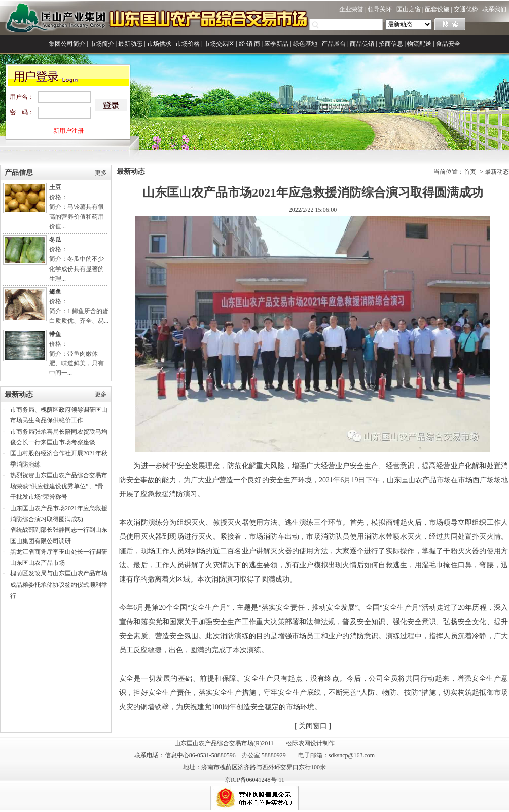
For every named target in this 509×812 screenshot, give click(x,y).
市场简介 (102, 44)
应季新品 (276, 44)
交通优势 (466, 9)
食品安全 (448, 44)
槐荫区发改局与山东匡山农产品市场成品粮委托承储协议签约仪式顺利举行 (59, 584)
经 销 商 (249, 44)
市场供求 (159, 44)
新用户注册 (68, 131)
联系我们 (494, 9)
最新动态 (130, 44)
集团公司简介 (67, 44)
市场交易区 (219, 44)
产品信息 (19, 172)
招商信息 (391, 44)
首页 (470, 172)
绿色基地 (305, 44)
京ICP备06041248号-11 (254, 780)
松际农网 (298, 743)
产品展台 (334, 44)
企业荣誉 (351, 9)
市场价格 (188, 44)
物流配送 (419, 44)
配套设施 (437, 9)
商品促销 (362, 44)
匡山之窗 (409, 9)
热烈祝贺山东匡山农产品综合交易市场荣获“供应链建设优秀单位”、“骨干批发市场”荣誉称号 (59, 486)
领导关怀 (380, 9)
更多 (101, 173)
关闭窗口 (313, 726)
